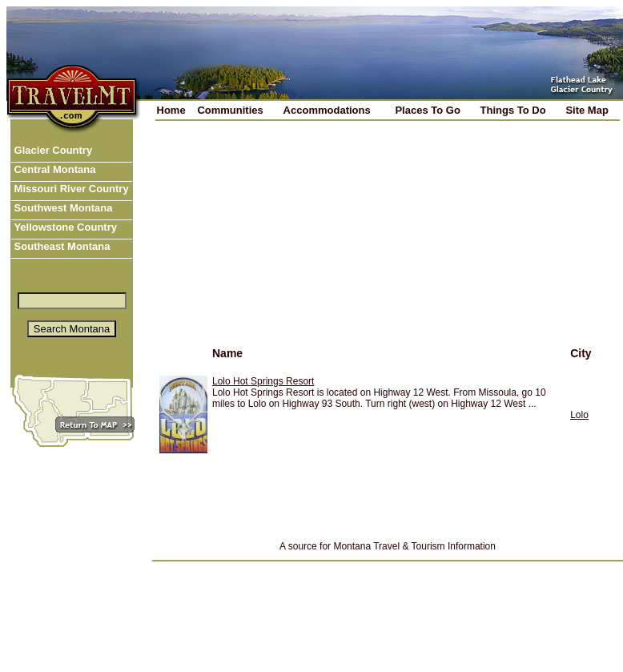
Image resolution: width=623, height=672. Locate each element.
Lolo (579, 415)
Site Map (587, 110)
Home (171, 110)
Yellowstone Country (64, 227)
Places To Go (427, 110)
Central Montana (53, 169)
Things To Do (513, 110)
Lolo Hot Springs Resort (263, 381)
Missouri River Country (70, 189)
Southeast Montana (61, 246)
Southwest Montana (62, 208)
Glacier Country (52, 150)
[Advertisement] (284, 243)
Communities (230, 110)
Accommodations (327, 110)
